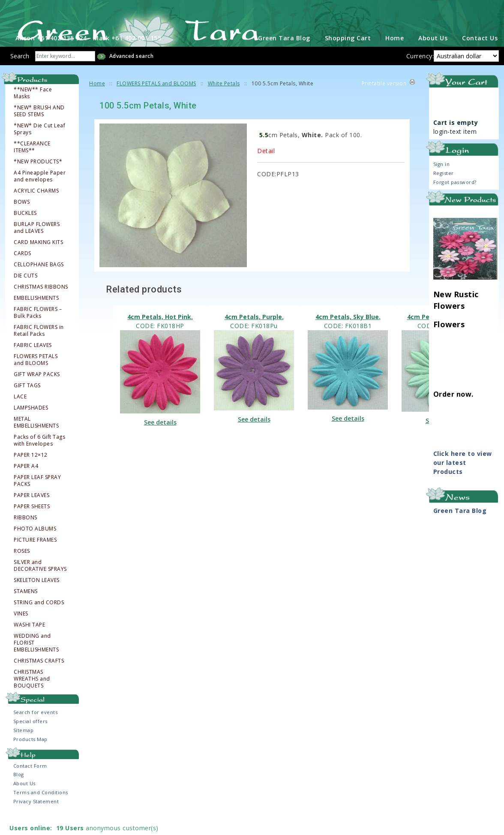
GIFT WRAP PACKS (37, 392)
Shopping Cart (348, 56)
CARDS (22, 271)
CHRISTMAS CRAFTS (39, 678)
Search (20, 74)
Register (444, 191)
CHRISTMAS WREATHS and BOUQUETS (32, 696)
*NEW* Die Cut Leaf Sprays (39, 147)
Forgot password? (455, 200)
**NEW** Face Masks (33, 111)
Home (394, 56)
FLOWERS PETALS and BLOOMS (36, 377)
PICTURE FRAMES (35, 558)
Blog (19, 792)
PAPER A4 (26, 484)
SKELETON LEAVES (37, 598)
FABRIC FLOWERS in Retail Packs (39, 348)
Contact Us (480, 56)
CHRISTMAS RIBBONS (41, 304)
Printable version (384, 101)
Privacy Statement (36, 819)
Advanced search (132, 74)
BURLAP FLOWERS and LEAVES (37, 245)
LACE (20, 414)
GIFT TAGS (27, 403)
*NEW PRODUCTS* (38, 179)
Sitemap (24, 748)
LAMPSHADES (31, 425)
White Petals (224, 101)
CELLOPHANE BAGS (39, 282)
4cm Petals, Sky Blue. (348, 334)
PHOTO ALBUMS (35, 546)
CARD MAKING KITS (38, 260)
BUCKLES (25, 231)
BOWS (22, 220)
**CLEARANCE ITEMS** (32, 165)
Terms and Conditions (41, 810)
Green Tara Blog (284, 56)
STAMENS (26, 609)
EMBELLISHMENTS (36, 316)
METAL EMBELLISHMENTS (36, 440)
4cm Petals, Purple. (254, 334)
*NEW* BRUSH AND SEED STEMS (39, 129)
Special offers (30, 739)
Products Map (30, 757)
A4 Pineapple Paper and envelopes (40, 194)
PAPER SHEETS (32, 524)
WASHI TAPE (29, 642)
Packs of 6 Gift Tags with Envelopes (39, 458)
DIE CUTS (25, 293)
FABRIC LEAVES (33, 363)
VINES (21, 631)
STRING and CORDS (39, 620)
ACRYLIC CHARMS (36, 208)
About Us (433, 56)
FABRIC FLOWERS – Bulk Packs (38, 330)
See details (160, 440)
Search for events (36, 730)
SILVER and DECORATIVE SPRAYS (40, 583)
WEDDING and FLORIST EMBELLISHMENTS (36, 660)
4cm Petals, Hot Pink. (160, 334)
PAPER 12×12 (31, 473)
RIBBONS (25, 535)
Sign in (442, 182)
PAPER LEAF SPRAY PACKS (37, 498)
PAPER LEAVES (31, 513)
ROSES (22, 569)
